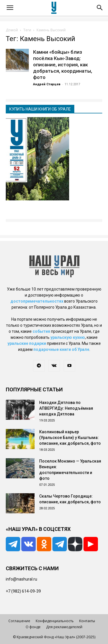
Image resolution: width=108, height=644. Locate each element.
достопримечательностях (37, 301)
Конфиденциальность (55, 621)
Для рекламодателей (64, 627)
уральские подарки (27, 343)
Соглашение (19, 621)
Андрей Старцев (47, 84)
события (41, 331)
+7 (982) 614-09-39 (23, 591)
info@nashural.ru (21, 579)
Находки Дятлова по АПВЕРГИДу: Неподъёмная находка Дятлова (66, 408)
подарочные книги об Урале (61, 349)
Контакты (87, 621)
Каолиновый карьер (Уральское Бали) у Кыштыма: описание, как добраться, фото (70, 438)
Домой (12, 30)
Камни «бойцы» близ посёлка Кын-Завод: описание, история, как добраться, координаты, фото (63, 65)
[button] (10, 8)
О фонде (33, 627)
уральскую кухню (68, 337)
